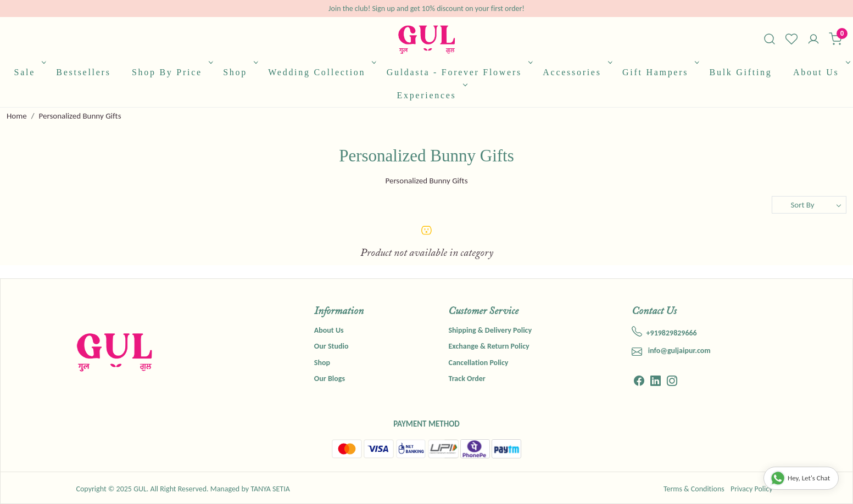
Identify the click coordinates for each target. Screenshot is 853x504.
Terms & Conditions (694, 489)
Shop (239, 72)
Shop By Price (171, 72)
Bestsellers (83, 72)
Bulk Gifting (741, 72)
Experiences (431, 95)
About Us (821, 72)
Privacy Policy (752, 489)
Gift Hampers (660, 72)
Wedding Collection (321, 72)
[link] (770, 39)
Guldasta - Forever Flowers (459, 72)
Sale (29, 72)
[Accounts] (813, 40)
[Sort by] (809, 205)
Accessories (576, 72)
